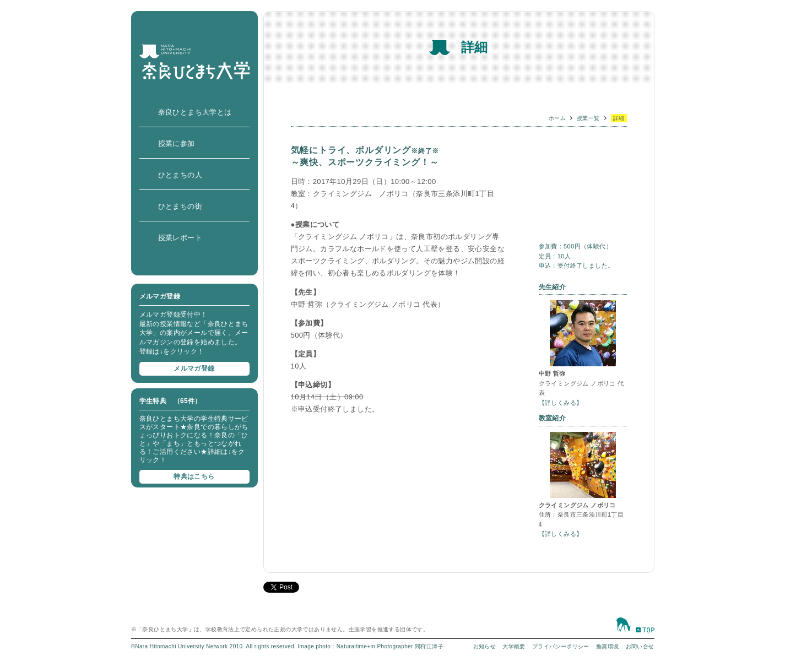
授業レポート (180, 238)
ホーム (557, 118)
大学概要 (514, 646)
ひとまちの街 (180, 206)
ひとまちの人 (180, 175)
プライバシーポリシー (561, 646)
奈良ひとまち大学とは (195, 112)
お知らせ (485, 646)
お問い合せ (640, 646)
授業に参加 (177, 143)
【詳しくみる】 (561, 403)
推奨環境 (608, 646)
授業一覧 (588, 118)
